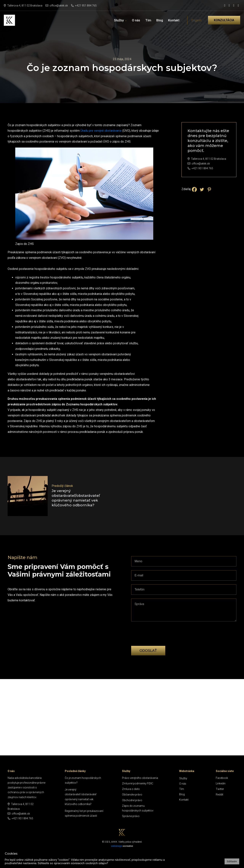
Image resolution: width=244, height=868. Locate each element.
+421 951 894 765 (84, 6)
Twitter (220, 789)
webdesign (116, 846)
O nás (136, 20)
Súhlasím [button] (232, 861)
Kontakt (174, 20)
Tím (148, 20)
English (196, 20)
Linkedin (221, 783)
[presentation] (160, 640)
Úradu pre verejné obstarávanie (101, 131)
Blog (160, 20)
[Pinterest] (209, 189)
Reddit (220, 795)
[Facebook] (194, 189)
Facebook (222, 778)
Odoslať (148, 651)
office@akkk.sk (57, 6)
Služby (119, 20)
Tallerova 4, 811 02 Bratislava (23, 6)
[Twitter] (202, 189)
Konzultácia (224, 20)
